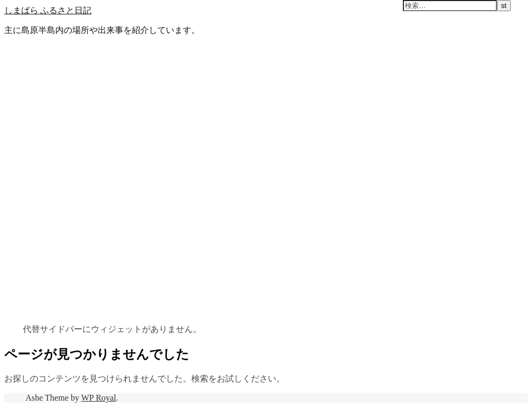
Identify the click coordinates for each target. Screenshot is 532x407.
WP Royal (99, 398)
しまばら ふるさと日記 (48, 10)
